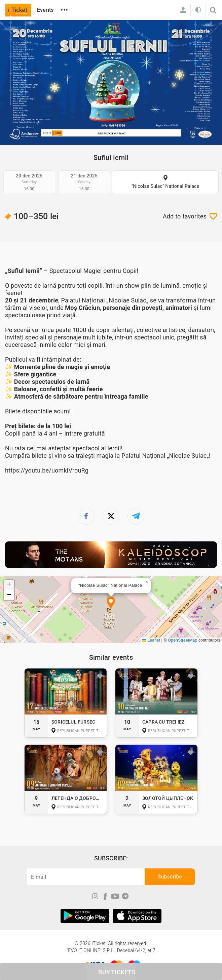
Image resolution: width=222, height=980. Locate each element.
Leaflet (151, 640)
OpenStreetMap (182, 640)
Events (45, 10)
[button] (111, 603)
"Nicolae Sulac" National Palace (165, 186)
